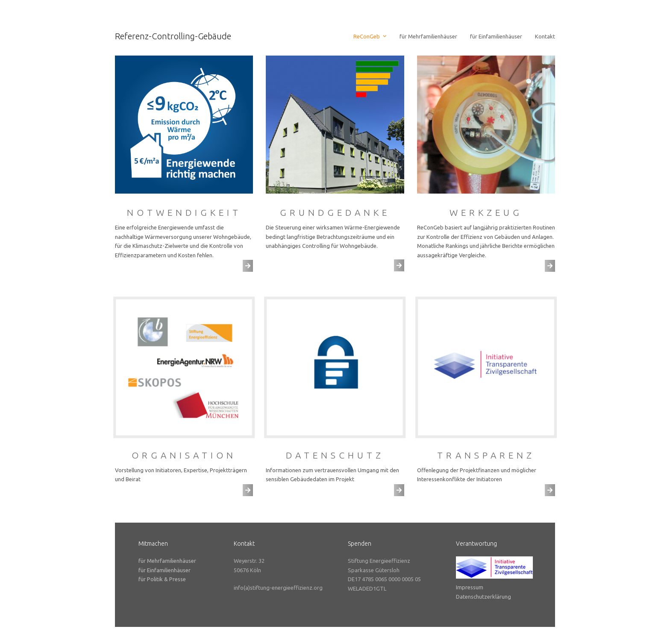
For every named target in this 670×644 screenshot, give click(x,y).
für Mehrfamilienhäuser (167, 561)
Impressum (470, 587)
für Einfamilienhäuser (165, 570)
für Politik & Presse (162, 579)
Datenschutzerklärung (483, 597)
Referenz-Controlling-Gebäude (173, 36)
